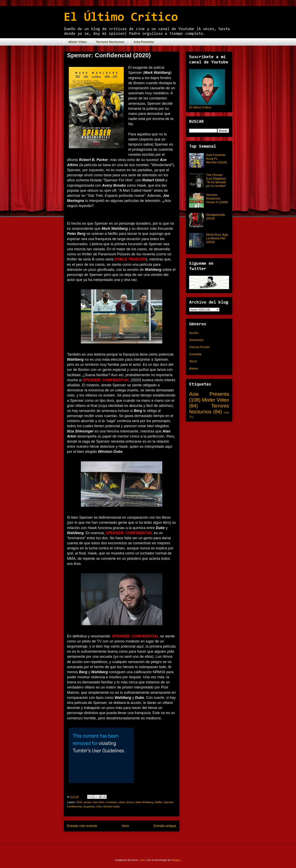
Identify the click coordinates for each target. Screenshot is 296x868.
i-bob (142, 860)
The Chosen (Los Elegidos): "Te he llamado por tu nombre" (216, 180)
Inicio (125, 826)
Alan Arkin (99, 802)
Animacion (196, 340)
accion (88, 802)
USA (99, 806)
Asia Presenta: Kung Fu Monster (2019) (216, 158)
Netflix (159, 802)
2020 (79, 802)
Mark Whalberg (144, 802)
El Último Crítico (121, 18)
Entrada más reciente (82, 826)
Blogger (176, 860)
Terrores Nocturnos (110, 42)
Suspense (89, 806)
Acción (194, 333)
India (226, 413)
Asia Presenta (144, 42)
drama (130, 802)
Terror (193, 361)
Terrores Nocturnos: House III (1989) (217, 198)
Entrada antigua (165, 826)
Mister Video (78, 42)
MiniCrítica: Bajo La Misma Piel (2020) (217, 238)
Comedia (111, 802)
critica (122, 802)
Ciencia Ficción (200, 347)
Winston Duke (111, 806)
